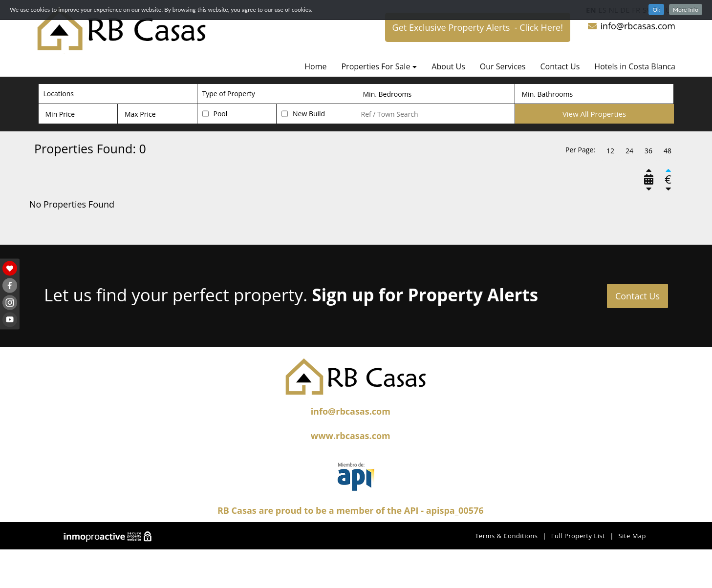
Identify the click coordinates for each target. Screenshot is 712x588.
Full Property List (578, 536)
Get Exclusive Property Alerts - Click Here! (478, 27)
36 (648, 151)
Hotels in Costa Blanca (635, 66)
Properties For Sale (379, 66)
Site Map (632, 536)
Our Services (503, 66)
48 (668, 151)
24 (629, 151)
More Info (686, 10)
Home (315, 66)
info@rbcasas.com (631, 26)
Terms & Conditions (506, 536)
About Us (448, 66)
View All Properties (594, 114)
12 (610, 151)
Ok (656, 10)
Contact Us (560, 66)
